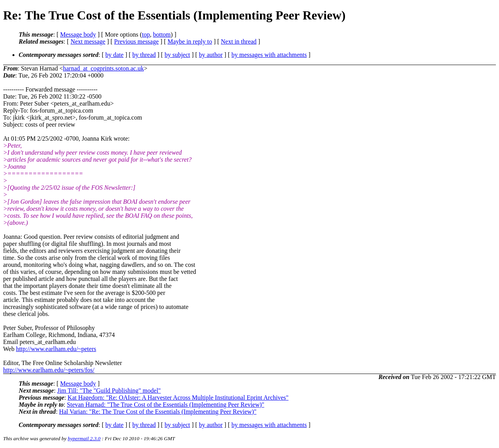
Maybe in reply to (190, 41)
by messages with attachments (269, 55)
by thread (144, 55)
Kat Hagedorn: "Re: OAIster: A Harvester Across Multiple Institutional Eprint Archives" (178, 398)
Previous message (136, 41)
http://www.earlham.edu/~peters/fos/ (49, 370)
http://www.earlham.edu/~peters (56, 349)
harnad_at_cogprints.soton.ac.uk (103, 68)
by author (211, 55)
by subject (177, 55)
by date (114, 55)
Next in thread (239, 41)
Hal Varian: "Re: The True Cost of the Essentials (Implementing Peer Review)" (158, 412)
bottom (162, 34)
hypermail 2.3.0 (84, 438)
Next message (88, 41)
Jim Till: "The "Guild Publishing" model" (109, 391)
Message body (78, 34)
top (146, 34)
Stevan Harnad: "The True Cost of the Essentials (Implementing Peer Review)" (166, 405)
